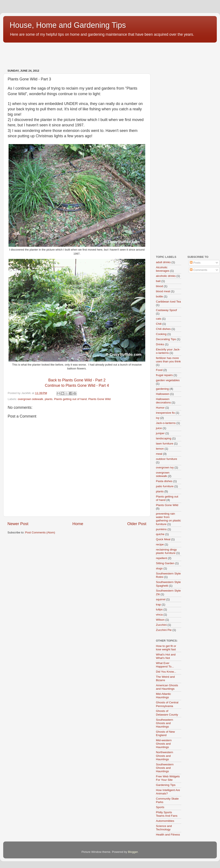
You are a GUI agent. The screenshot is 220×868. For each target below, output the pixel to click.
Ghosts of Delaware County (167, 713)
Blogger (133, 852)
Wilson (160, 620)
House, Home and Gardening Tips (68, 25)
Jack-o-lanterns (166, 423)
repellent (161, 558)
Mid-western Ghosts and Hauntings (164, 744)
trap (158, 604)
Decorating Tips (166, 339)
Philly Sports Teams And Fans (167, 814)
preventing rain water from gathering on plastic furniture (168, 519)
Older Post (137, 524)
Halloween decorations (163, 401)
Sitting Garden (165, 563)
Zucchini (161, 625)
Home (78, 524)
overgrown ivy (165, 467)
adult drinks (163, 262)
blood (159, 286)
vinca (159, 615)
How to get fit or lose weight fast (166, 648)
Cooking (161, 334)
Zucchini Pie (164, 630)
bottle (159, 296)
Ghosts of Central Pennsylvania (167, 704)
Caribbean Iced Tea (168, 302)
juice (159, 428)
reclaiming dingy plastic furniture (166, 551)
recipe (160, 544)
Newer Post (18, 524)
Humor (160, 408)
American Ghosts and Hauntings (167, 687)
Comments (199, 270)
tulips (159, 609)
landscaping (164, 438)
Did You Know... (166, 672)
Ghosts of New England (165, 733)
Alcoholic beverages (163, 269)
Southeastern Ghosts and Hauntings (164, 723)
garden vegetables (168, 380)
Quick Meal (163, 539)
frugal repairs (164, 375)
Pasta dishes (164, 481)
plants (48, 399)
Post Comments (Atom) (40, 532)
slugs (159, 568)
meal (159, 454)
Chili (159, 324)
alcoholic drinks (166, 276)
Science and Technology (164, 828)
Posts (195, 263)
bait (158, 281)
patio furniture (165, 486)
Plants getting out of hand (70, 399)
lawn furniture (165, 444)
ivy (158, 418)
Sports (160, 807)
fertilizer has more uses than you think (168, 360)
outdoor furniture (166, 459)
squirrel (161, 599)
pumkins (161, 529)
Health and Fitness (168, 835)
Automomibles (165, 821)
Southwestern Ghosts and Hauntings (165, 768)
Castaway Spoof (166, 310)
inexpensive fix (165, 413)
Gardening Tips (166, 785)
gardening (162, 389)
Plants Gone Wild (100, 399)
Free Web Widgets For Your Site (168, 778)
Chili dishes (163, 329)
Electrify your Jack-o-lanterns (168, 351)
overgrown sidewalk (30, 399)
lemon (160, 449)
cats (159, 319)
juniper (160, 433)
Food (159, 370)
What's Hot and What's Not (166, 656)
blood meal (163, 291)
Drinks (160, 344)
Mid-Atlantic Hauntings (164, 696)
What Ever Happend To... (165, 665)
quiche (160, 534)
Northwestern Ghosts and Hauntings (164, 756)
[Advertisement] (81, 53)
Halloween (163, 394)
